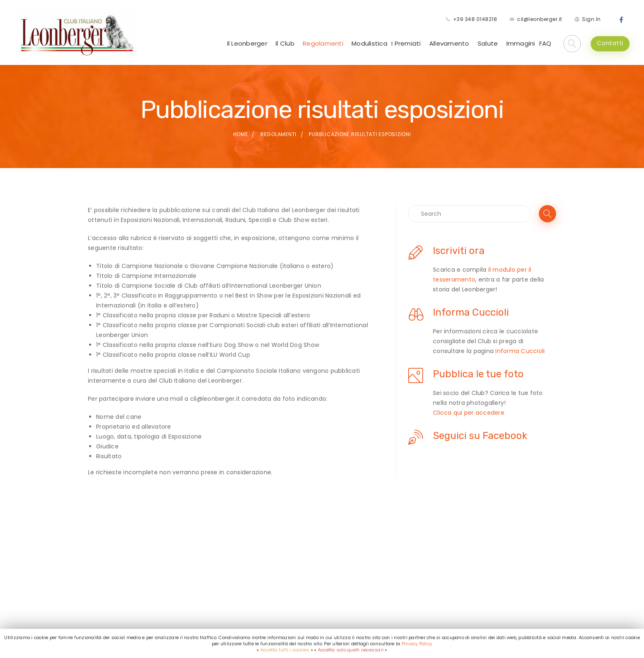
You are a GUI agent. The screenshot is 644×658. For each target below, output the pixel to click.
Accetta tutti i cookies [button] (285, 650)
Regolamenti (323, 43)
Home (241, 134)
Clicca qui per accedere (469, 413)
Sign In (591, 19)
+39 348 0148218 (475, 19)
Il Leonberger (247, 43)
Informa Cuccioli (520, 351)
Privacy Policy (417, 644)
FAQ (545, 43)
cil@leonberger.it (540, 19)
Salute (488, 43)
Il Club (285, 43)
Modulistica (369, 43)
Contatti (610, 43)
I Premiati (406, 43)
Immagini (521, 43)
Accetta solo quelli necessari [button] (351, 650)
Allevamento (449, 43)
